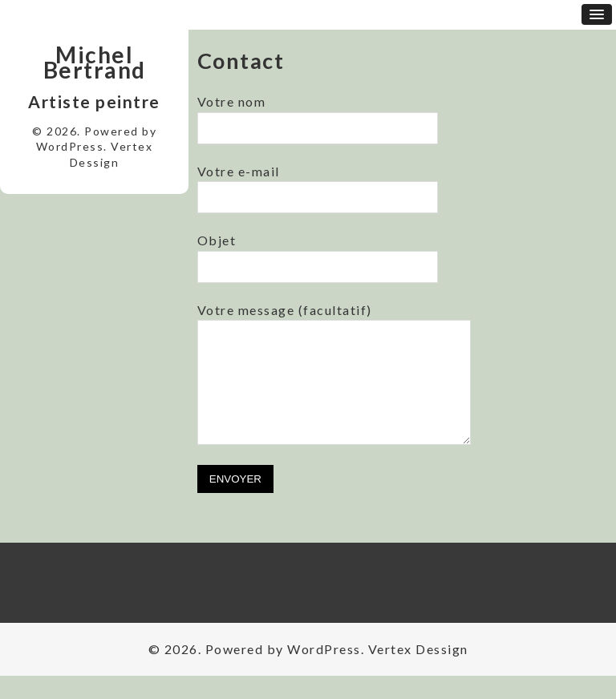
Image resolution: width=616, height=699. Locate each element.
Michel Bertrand (95, 63)
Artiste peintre (94, 101)
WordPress (70, 146)
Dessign (95, 162)
